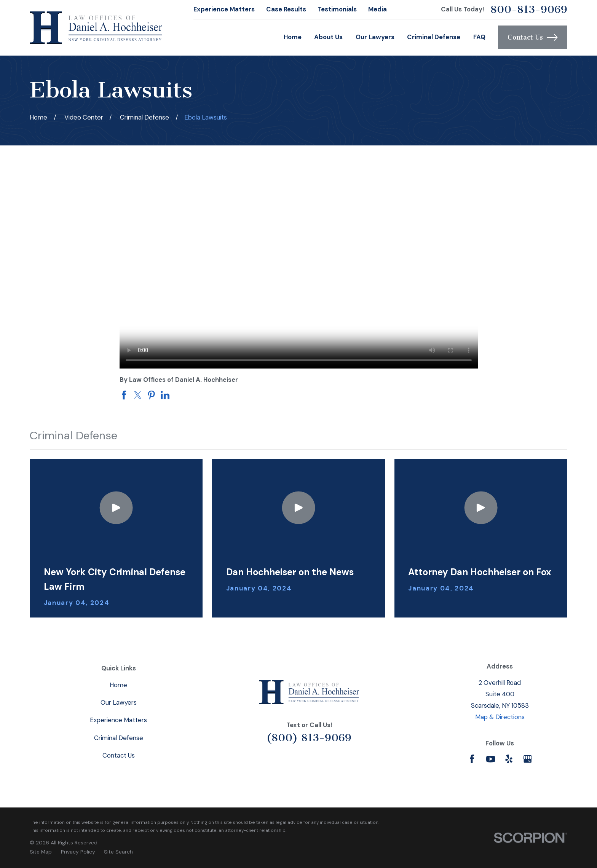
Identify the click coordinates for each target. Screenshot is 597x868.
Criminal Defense (119, 738)
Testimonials (337, 9)
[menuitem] (41, 852)
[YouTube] (491, 759)
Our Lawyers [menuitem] (375, 37)
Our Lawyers (119, 702)
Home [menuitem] (293, 37)
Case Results (286, 9)
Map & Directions (500, 717)
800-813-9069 (529, 10)
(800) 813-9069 (309, 738)
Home (118, 685)
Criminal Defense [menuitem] (434, 37)
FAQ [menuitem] (479, 37)
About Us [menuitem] (328, 37)
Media (378, 9)
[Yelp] (509, 759)
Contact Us (532, 37)
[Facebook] (472, 759)
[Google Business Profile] (528, 759)
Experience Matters (224, 9)
